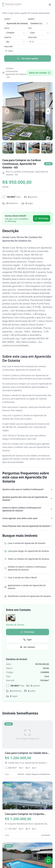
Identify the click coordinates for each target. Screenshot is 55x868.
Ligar (28, 639)
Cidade (8, 19)
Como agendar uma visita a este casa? (27, 518)
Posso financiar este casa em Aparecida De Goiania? (27, 526)
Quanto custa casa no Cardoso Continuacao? (27, 489)
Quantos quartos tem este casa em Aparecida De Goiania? (27, 498)
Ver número (27, 647)
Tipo (30, 28)
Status (7, 28)
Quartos (8, 37)
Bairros (31, 19)
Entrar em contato (40, 73)
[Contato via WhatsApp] (49, 860)
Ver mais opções (27, 58)
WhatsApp (42, 218)
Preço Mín (32, 37)
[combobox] (40, 23)
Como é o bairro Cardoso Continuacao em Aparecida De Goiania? (27, 509)
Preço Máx (8, 47)
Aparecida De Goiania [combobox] (17, 23)
